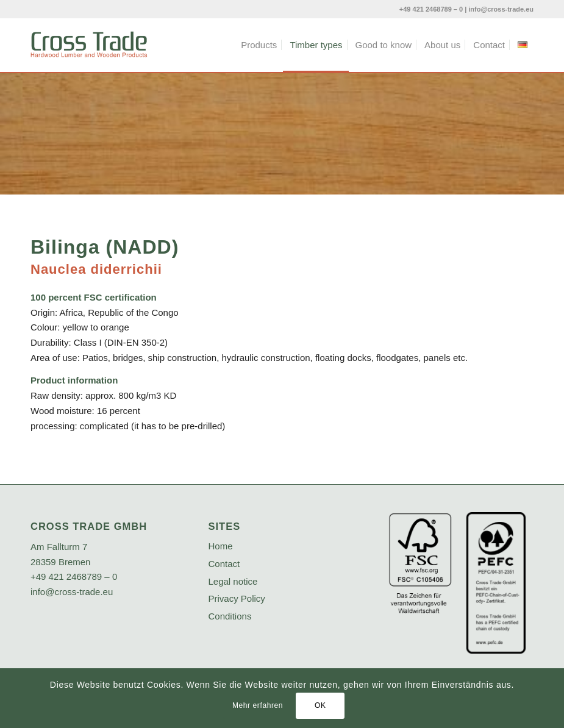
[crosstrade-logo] (89, 45)
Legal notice (233, 581)
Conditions (230, 616)
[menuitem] (259, 45)
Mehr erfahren (258, 705)
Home (221, 546)
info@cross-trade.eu (501, 9)
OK (320, 705)
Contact (224, 564)
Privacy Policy (237, 598)
